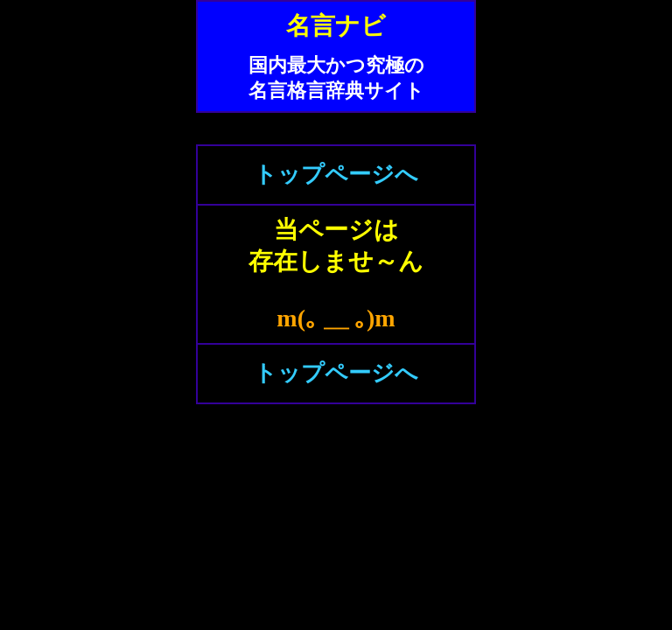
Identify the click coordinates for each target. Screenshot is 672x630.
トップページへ (336, 175)
